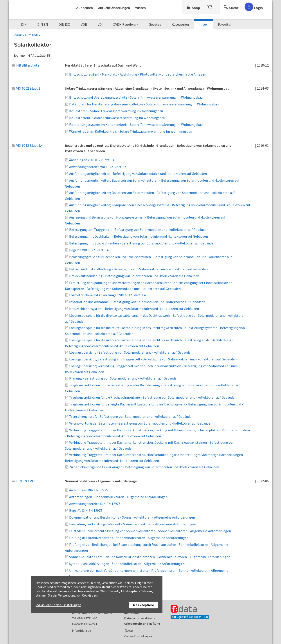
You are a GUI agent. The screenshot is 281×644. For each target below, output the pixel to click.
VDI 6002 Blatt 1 (26, 88)
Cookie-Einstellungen (138, 636)
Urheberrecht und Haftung (142, 624)
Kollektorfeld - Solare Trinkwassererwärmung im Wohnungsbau (117, 118)
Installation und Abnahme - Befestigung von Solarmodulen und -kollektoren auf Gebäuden (137, 302)
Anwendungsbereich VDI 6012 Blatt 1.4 (98, 167)
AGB (130, 631)
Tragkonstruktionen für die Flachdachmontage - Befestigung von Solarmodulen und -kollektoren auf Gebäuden (153, 397)
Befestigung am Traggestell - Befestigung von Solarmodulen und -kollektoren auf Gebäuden (139, 230)
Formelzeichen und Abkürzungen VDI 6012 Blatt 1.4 (107, 295)
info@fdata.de (82, 631)
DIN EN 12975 (24, 481)
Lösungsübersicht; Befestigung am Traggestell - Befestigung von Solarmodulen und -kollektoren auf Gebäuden (153, 359)
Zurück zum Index (27, 35)
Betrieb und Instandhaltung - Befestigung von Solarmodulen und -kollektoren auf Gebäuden (138, 269)
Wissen (140, 8)
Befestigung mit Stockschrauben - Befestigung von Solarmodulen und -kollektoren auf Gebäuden (142, 243)
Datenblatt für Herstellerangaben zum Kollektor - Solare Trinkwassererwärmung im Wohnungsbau (144, 104)
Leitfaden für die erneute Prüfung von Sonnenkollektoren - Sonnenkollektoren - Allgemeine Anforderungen (150, 531)
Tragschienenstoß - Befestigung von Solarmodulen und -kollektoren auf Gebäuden (131, 416)
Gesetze (155, 24)
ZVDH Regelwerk (126, 24)
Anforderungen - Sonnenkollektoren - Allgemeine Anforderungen (118, 497)
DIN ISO (64, 24)
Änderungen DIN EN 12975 (89, 490)
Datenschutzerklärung (140, 618)
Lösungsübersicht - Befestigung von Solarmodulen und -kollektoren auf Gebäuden (131, 352)
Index (203, 24)
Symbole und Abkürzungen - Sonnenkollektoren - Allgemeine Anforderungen (127, 564)
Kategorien (180, 24)
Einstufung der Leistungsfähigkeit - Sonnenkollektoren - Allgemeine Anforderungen (133, 524)
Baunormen (84, 8)
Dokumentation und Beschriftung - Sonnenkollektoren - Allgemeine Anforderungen (132, 517)
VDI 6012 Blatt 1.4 (27, 145)
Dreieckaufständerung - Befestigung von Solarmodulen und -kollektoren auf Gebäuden (134, 276)
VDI (100, 24)
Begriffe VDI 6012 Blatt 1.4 (89, 250)
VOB (84, 24)
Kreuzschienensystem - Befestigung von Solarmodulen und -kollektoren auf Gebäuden (134, 309)
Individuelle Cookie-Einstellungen (58, 605)
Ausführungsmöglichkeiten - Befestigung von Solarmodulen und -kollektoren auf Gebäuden (138, 174)
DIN (24, 24)
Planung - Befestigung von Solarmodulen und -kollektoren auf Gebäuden (124, 378)
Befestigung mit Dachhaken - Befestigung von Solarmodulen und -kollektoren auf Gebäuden (139, 236)
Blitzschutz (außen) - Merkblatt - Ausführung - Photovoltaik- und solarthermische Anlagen (138, 74)
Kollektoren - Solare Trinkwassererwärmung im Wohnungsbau (116, 111)
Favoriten (225, 24)
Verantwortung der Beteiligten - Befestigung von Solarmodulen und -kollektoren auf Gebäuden (141, 423)
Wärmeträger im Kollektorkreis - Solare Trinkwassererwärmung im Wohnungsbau (131, 131)
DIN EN (43, 24)
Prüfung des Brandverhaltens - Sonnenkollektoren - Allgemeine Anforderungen (129, 538)
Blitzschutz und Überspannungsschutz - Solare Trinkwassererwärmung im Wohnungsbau (136, 97)
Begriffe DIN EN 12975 (86, 510)
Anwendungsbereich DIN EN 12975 (95, 504)
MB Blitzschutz (26, 65)
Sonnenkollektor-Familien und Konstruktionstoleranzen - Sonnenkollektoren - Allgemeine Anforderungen (150, 557)
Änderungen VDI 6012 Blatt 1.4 (92, 160)
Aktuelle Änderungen (114, 8)
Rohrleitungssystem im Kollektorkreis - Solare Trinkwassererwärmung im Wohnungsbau (136, 125)
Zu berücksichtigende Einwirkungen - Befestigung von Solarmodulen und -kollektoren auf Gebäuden (144, 467)
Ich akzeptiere (143, 605)
